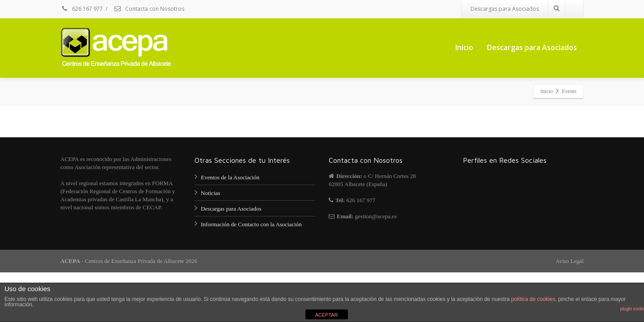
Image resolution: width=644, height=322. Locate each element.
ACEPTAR (326, 315)
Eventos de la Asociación (230, 177)
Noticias (210, 193)
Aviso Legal (570, 261)
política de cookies (533, 299)
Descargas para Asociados (505, 9)
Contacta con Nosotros (149, 9)
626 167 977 (82, 9)
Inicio (464, 47)
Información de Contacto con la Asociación (251, 224)
